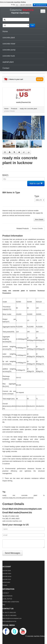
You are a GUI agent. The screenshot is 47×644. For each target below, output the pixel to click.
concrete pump (9, 50)
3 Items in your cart (16, 79)
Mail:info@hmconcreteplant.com (25, 509)
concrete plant (9, 38)
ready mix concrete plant (28, 109)
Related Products (23, 228)
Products (14, 109)
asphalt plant (8, 62)
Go (32, 26)
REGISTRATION (7, 596)
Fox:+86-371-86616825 (9, 615)
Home (5, 31)
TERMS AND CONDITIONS (11, 602)
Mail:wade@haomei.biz (20, 513)
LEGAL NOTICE (7, 599)
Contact (6, 68)
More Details (39, 220)
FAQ (4, 605)
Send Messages (13, 553)
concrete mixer (9, 44)
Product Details (37, 228)
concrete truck (9, 56)
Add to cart (36, 183)
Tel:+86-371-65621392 (9, 613)
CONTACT (6, 593)
